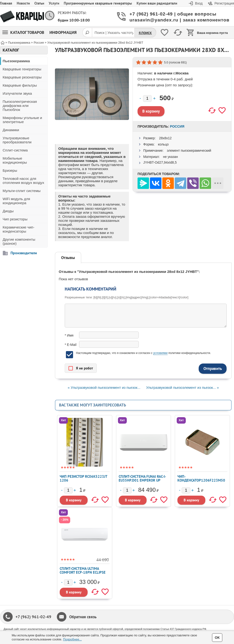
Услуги (54, 3)
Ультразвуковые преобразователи (17, 140)
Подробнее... (72, 639)
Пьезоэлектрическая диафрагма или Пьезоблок (20, 106)
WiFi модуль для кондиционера (16, 201)
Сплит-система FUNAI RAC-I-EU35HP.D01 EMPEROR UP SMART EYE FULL (142, 480)
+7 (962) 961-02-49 (33, 617)
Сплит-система (15, 150)
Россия (177, 126)
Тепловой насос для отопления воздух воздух (23, 181)
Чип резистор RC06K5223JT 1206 (83, 478)
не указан (170, 157)
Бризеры (10, 170)
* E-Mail (71, 345)
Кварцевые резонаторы (22, 77)
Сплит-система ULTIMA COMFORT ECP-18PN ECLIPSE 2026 (83, 572)
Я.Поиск (145, 33)
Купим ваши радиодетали (157, 3)
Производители (24, 253)
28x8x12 (165, 138)
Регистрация (224, 3)
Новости (23, 3)
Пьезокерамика (16, 61)
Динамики (11, 130)
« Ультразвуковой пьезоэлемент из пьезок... (104, 387)
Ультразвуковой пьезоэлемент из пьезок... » (182, 387)
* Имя (69, 335)
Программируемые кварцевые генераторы (98, 3)
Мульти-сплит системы (22, 191)
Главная (6, 3)
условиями (160, 353)
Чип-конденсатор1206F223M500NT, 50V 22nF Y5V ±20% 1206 (201, 482)
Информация (63, 32)
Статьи (39, 3)
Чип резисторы (15, 219)
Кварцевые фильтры (20, 85)
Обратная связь (83, 617)
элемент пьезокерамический (189, 151)
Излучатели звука (17, 93)
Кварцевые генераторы (22, 69)
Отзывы (68, 258)
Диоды (8, 211)
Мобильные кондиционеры (15, 160)
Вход (199, 3)
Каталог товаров (23, 32)
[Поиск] (87, 32)
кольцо (163, 144)
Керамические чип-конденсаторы (19, 229)
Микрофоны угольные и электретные (22, 120)
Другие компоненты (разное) (19, 241)
